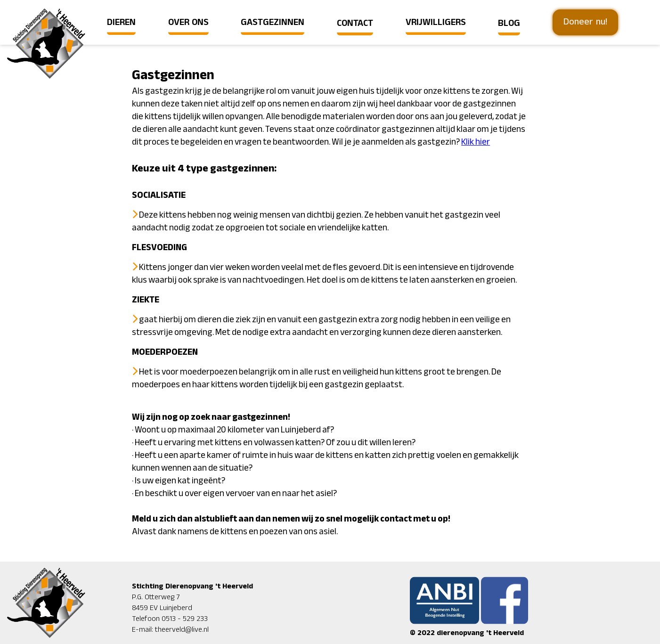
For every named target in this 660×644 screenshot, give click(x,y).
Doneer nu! (585, 22)
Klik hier (476, 142)
